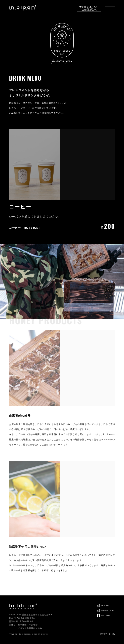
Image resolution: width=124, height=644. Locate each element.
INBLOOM (105, 605)
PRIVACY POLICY (107, 634)
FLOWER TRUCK (108, 610)
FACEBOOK (106, 615)
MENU (110, 8)
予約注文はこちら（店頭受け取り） (89, 8)
